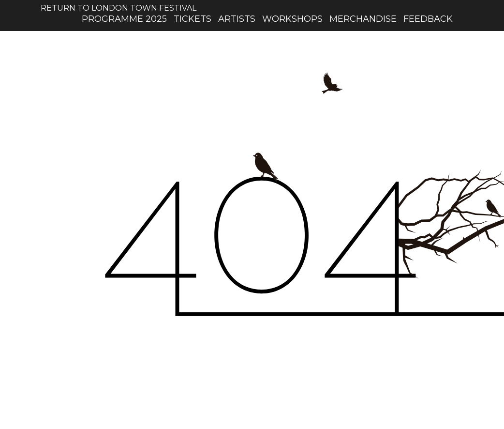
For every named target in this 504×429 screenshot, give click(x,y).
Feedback (428, 19)
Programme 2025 (124, 19)
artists (237, 19)
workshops (292, 19)
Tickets (193, 19)
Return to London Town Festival (119, 4)
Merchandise (363, 19)
